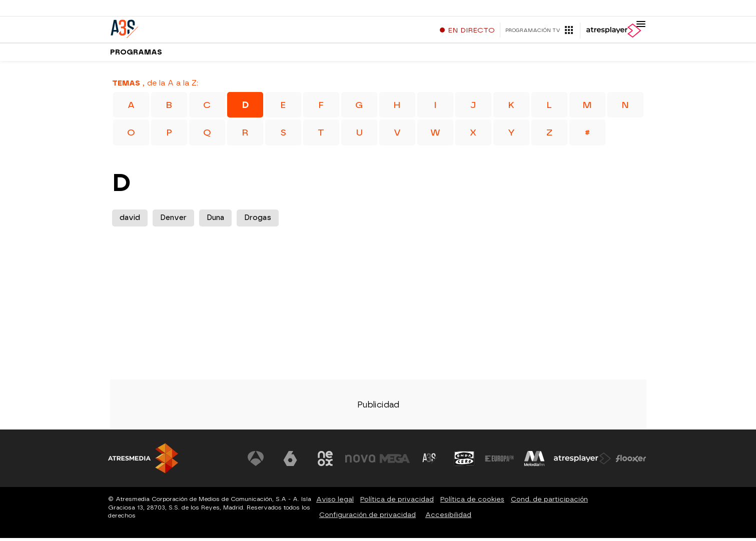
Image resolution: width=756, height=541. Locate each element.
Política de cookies (472, 502)
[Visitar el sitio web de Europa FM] (499, 462)
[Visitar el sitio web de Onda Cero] (464, 462)
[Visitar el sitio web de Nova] (360, 462)
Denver (173, 221)
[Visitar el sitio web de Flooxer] (631, 462)
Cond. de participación (549, 502)
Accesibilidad (448, 518)
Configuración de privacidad (367, 518)
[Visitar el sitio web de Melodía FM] (534, 462)
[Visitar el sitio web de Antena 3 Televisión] (256, 462)
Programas (136, 55)
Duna (215, 221)
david (130, 221)
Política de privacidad (397, 502)
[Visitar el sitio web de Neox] (325, 462)
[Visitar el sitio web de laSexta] (290, 462)
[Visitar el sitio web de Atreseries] (430, 462)
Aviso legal (335, 502)
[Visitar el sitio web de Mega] (395, 462)
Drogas (258, 221)
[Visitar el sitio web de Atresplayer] (582, 462)
